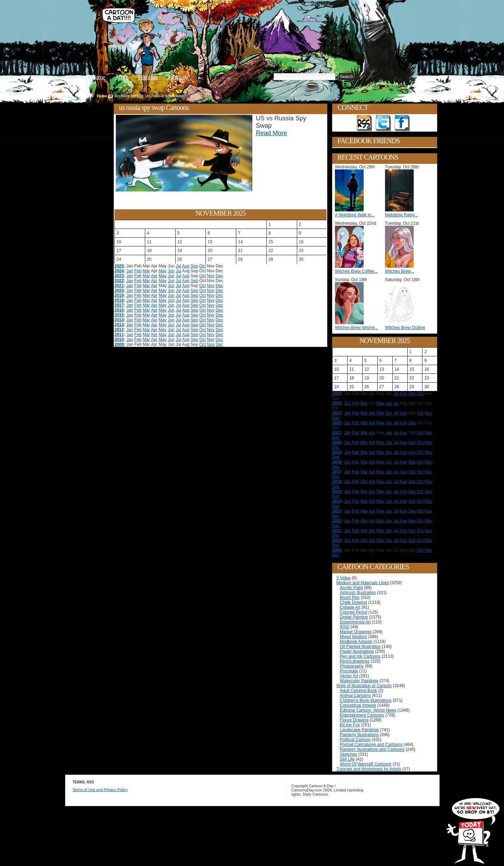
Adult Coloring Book (358, 691)
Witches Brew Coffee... (356, 271)
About (121, 77)
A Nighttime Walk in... (355, 215)
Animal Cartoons (355, 696)
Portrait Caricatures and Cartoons (371, 745)
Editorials (148, 77)
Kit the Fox (350, 725)
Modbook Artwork (356, 642)
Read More (271, 133)
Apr (154, 276)
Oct (202, 266)
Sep (194, 266)
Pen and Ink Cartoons (360, 656)
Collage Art (350, 607)
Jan (130, 271)
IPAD (345, 627)
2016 (119, 310)
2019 (119, 295)
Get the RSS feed (364, 123)
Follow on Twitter (383, 123)
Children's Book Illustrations (366, 700)
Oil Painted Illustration (360, 647)
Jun (171, 271)
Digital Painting (354, 617)
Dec (219, 276)
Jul (178, 266)
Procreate (349, 671)
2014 (119, 320)
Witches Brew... (400, 271)
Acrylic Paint (351, 588)
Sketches (348, 754)
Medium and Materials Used (362, 583)
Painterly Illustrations (359, 735)
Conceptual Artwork (358, 705)
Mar (146, 271)
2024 (119, 271)
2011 (119, 335)
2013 (119, 325)
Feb (138, 271)
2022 (119, 281)
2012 (119, 330)
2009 (119, 344)
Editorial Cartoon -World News (368, 710)
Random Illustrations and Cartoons (372, 749)
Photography (352, 666)
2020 (119, 291)
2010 (119, 340)
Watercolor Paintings (359, 681)
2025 (119, 266)
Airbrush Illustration (358, 593)
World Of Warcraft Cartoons (366, 764)
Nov (211, 276)
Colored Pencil (353, 612)
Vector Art (349, 676)
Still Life (347, 759)
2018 (119, 300)
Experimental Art (355, 622)
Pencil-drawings (355, 661)
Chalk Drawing (353, 602)
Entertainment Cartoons (362, 715)
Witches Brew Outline (405, 328)
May (163, 271)
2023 (119, 276)
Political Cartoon (355, 740)
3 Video (343, 578)
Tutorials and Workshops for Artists (369, 769)
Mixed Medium (353, 637)
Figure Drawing (354, 720)
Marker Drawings (356, 632)
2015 (119, 315)
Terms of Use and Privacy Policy (100, 790)
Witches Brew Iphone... (356, 328)
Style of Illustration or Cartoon (364, 686)
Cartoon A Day (208, 23)
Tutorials (176, 77)
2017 (119, 305)
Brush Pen (350, 598)
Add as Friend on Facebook (402, 123)
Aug (186, 266)
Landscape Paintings (359, 730)
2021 (119, 286)
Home (98, 77)
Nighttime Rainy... (401, 215)
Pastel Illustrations (357, 651)
